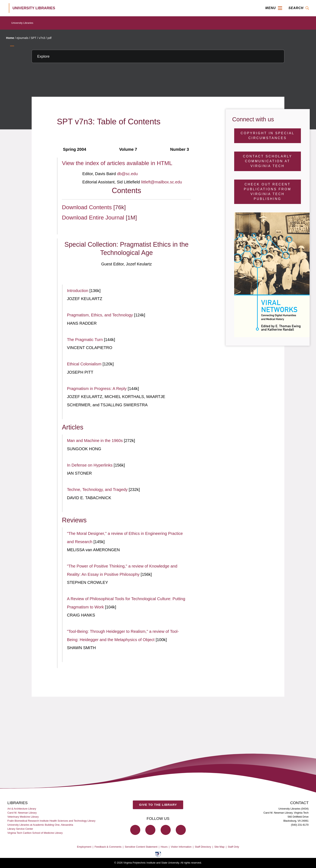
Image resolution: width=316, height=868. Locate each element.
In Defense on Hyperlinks (90, 465)
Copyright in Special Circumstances (268, 136)
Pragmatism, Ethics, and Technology (100, 315)
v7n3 (42, 38)
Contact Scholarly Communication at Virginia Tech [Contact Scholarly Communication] (268, 161)
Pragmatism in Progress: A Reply (97, 389)
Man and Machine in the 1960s (95, 441)
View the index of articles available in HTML (117, 163)
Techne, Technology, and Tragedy (98, 490)
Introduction (78, 291)
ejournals (22, 38)
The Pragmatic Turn (85, 340)
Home (10, 38)
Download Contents (88, 207)
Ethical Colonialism (85, 364)
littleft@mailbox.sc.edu (162, 182)
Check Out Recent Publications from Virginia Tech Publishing (268, 192)
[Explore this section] (158, 56)
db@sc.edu (127, 174)
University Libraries (22, 23)
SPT (33, 38)
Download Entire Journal (94, 217)
